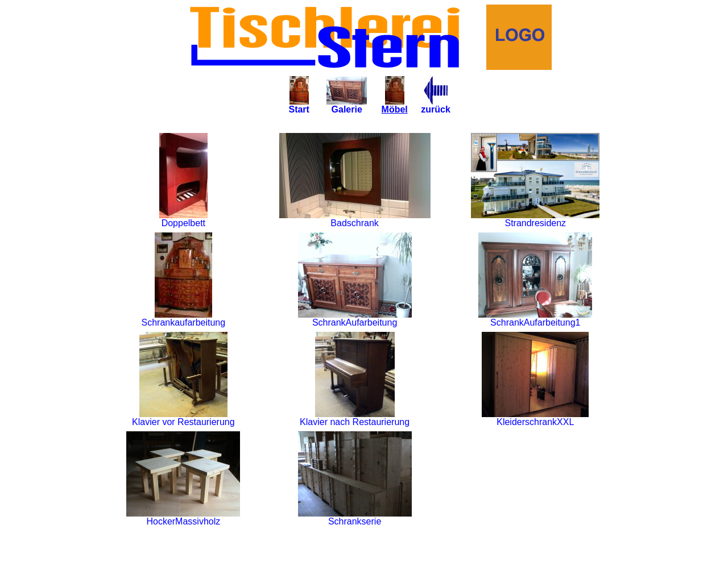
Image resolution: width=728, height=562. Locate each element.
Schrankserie (355, 517)
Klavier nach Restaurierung (355, 418)
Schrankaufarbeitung (184, 319)
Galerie (347, 105)
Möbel (395, 105)
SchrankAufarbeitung (355, 319)
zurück (436, 105)
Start (299, 105)
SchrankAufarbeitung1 (535, 319)
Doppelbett (183, 219)
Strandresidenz (535, 219)
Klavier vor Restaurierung (183, 418)
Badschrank (355, 219)
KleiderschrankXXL (535, 418)
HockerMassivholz (183, 517)
